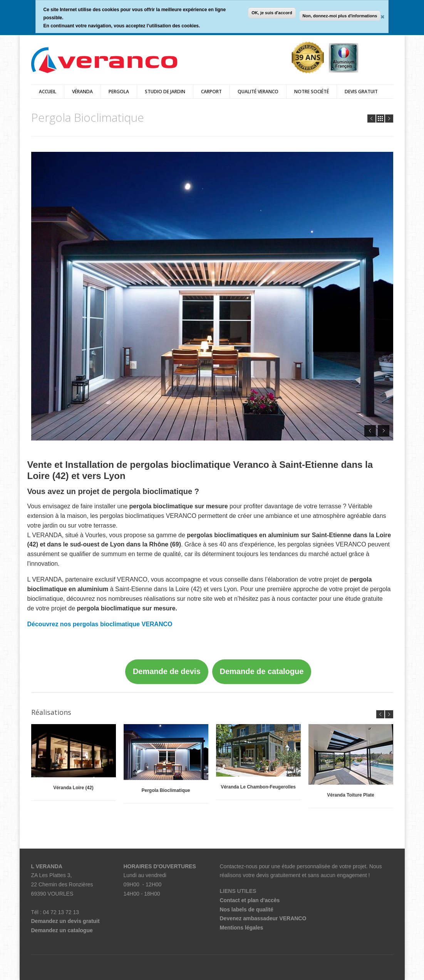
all (380, 119)
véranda (82, 92)
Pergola (119, 92)
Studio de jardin (165, 92)
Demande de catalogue (262, 671)
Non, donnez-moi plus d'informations (340, 16)
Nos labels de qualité (247, 909)
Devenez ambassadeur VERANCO (263, 918)
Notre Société (312, 92)
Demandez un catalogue (62, 930)
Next (389, 119)
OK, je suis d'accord (272, 13)
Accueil (48, 92)
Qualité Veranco (258, 92)
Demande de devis (167, 671)
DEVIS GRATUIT (361, 92)
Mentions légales (242, 928)
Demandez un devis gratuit (65, 921)
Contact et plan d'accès (250, 900)
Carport (211, 92)
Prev (371, 119)
